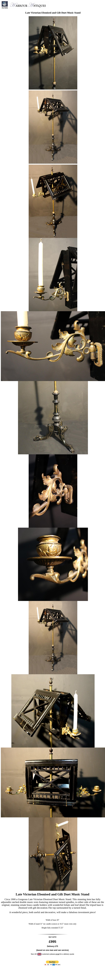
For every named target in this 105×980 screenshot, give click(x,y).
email (57, 954)
